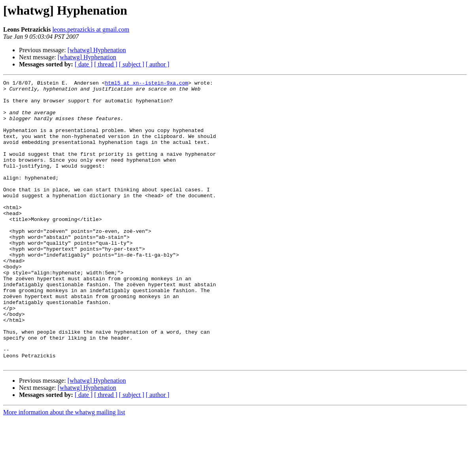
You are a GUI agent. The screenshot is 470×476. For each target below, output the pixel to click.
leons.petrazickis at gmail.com (91, 29)
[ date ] (84, 64)
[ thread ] (106, 64)
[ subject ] (132, 64)
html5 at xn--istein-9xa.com (146, 84)
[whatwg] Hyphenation (97, 50)
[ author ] (158, 64)
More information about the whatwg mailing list (64, 469)
